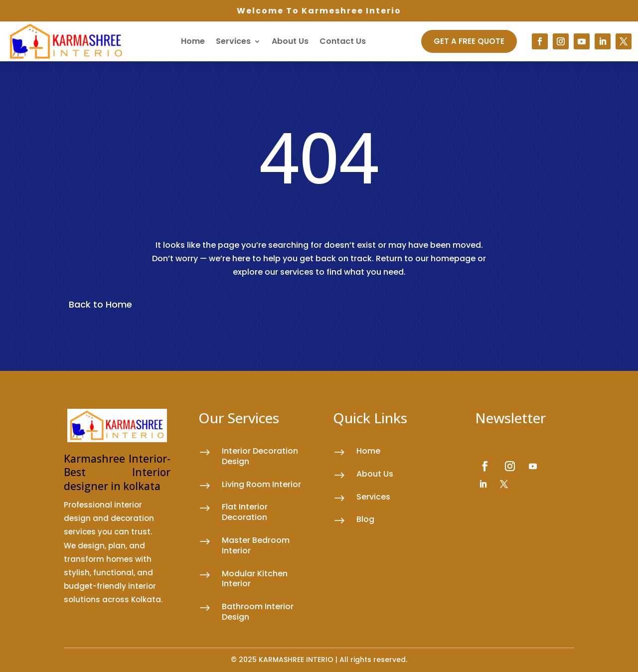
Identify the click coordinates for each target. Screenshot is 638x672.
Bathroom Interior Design (258, 612)
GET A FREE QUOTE (469, 41)
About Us (290, 41)
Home (193, 41)
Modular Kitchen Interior (255, 579)
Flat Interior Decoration (245, 512)
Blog (365, 519)
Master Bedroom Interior (256, 545)
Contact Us (343, 41)
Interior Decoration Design (260, 456)
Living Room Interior (261, 484)
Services (233, 41)
